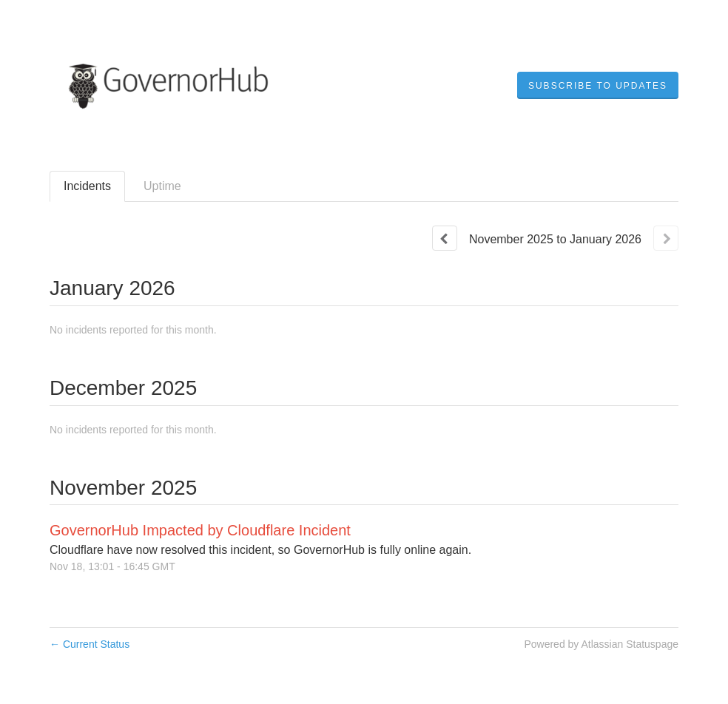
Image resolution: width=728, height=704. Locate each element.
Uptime (162, 186)
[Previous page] (445, 238)
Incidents (87, 186)
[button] (598, 86)
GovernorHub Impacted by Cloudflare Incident (200, 530)
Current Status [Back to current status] (90, 644)
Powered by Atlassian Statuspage (601, 644)
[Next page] (666, 238)
